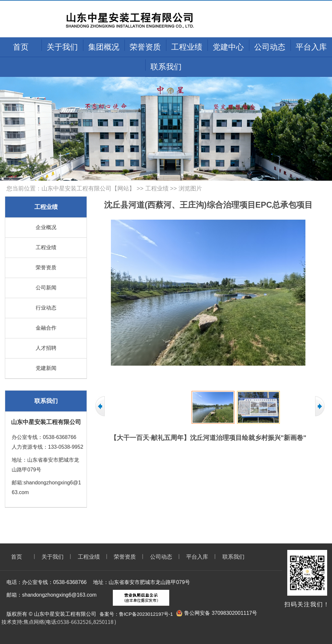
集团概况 (104, 47)
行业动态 (46, 308)
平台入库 (311, 47)
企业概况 (46, 227)
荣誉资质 (145, 47)
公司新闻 (46, 288)
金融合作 (46, 328)
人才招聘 (46, 348)
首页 (21, 47)
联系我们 (166, 67)
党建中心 (228, 47)
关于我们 (62, 47)
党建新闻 (46, 368)
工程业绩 (187, 47)
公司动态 (270, 47)
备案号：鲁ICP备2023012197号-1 (136, 614)
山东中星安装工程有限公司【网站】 (88, 188)
